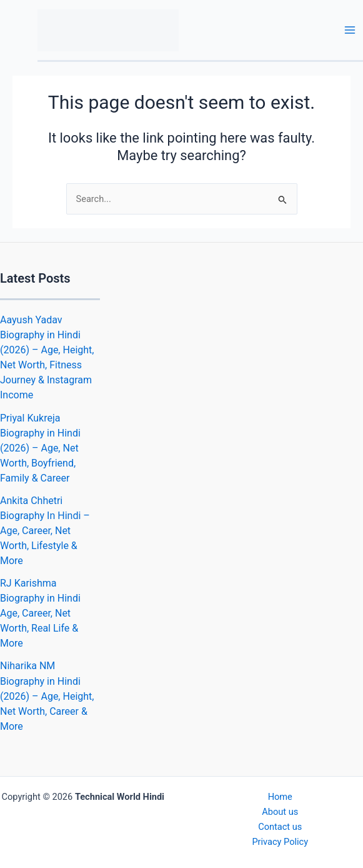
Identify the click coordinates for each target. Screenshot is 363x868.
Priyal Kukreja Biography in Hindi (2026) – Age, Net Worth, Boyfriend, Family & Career (40, 448)
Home (280, 797)
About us (280, 812)
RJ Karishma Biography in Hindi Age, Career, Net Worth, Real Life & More (40, 613)
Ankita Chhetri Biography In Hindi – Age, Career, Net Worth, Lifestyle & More (45, 531)
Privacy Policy (280, 842)
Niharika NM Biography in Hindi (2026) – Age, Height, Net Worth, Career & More (47, 696)
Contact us (280, 827)
